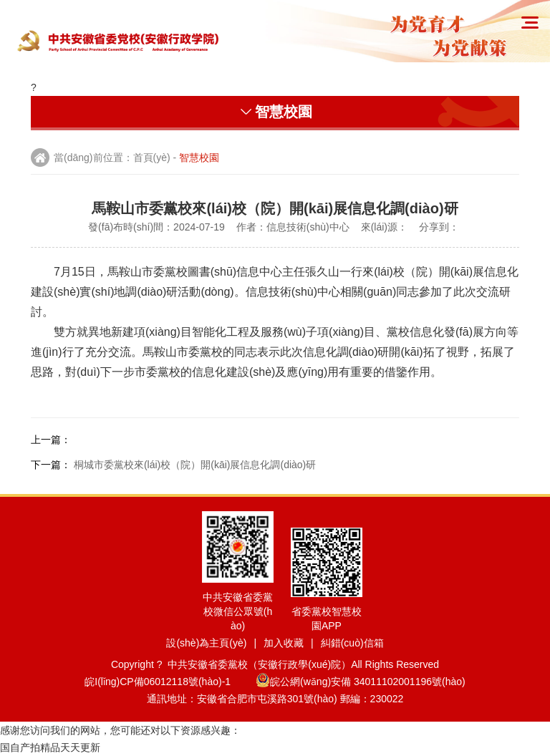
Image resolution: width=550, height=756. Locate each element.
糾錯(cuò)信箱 (352, 643)
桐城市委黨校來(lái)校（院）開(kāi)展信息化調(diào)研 (195, 465)
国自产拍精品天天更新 (50, 747)
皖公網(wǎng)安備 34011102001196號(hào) (361, 682)
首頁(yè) (152, 157)
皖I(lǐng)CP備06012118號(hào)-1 (169, 682)
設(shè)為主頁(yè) (206, 643)
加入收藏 (284, 643)
